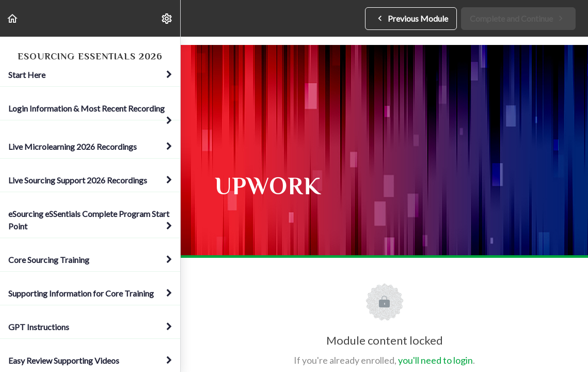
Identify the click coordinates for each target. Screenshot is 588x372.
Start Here (90, 75)
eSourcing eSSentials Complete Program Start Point (90, 220)
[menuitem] (167, 18)
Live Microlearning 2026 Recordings (90, 146)
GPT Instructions (90, 327)
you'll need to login (435, 360)
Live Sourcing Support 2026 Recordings (90, 180)
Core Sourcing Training (90, 260)
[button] (13, 18)
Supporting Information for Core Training (90, 293)
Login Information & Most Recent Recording (90, 112)
